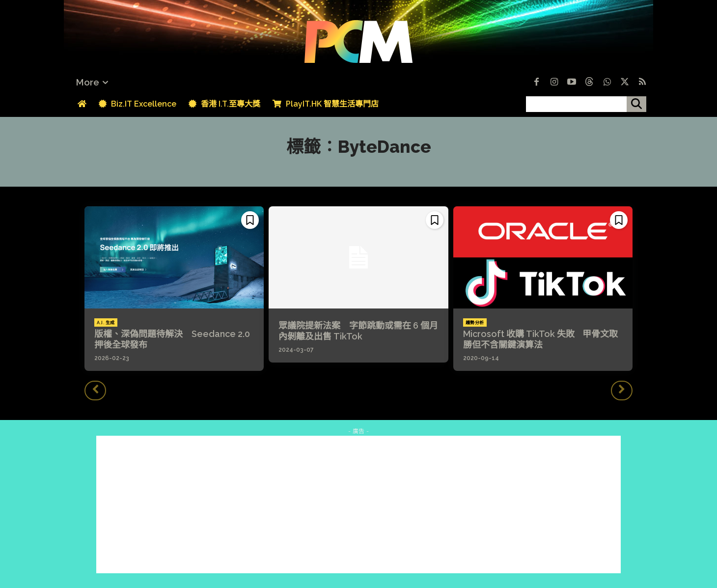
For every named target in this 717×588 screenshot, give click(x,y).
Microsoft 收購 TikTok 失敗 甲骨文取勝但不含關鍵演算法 (540, 339)
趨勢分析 (475, 323)
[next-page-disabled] (622, 391)
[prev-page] (95, 391)
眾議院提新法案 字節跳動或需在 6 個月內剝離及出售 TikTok (358, 331)
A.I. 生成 (106, 323)
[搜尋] (636, 104)
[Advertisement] (358, 504)
